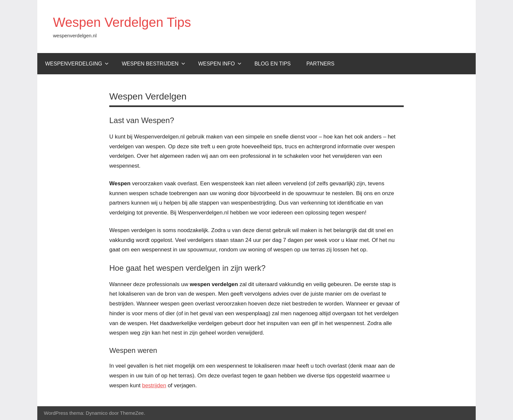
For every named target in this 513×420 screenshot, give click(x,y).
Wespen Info (220, 64)
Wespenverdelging (77, 64)
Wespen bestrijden (153, 64)
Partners (321, 64)
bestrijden (154, 385)
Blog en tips (273, 64)
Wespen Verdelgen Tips (122, 22)
